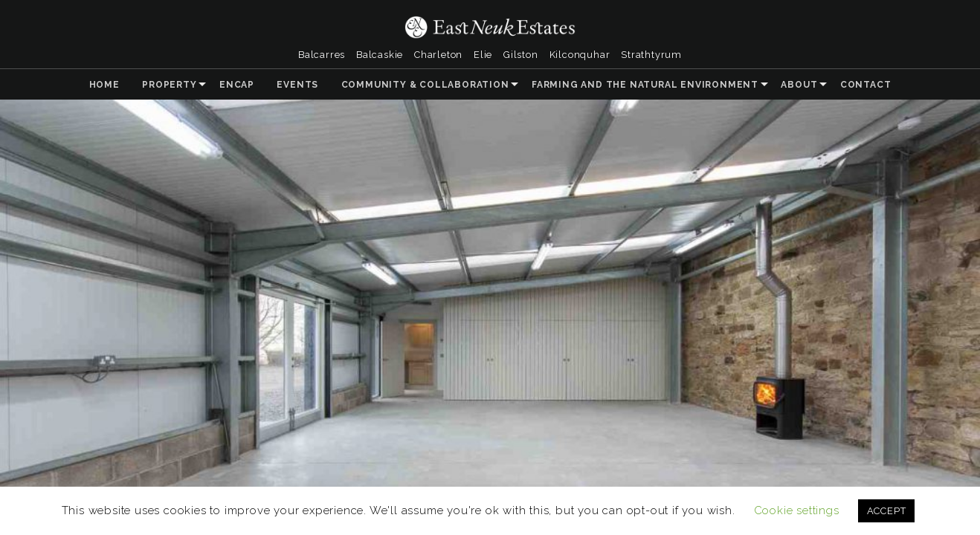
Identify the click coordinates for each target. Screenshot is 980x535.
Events (297, 85)
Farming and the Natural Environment (645, 85)
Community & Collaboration (425, 85)
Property (169, 85)
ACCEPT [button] (887, 511)
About (799, 85)
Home (104, 85)
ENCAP (237, 85)
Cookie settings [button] (797, 510)
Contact (866, 85)
